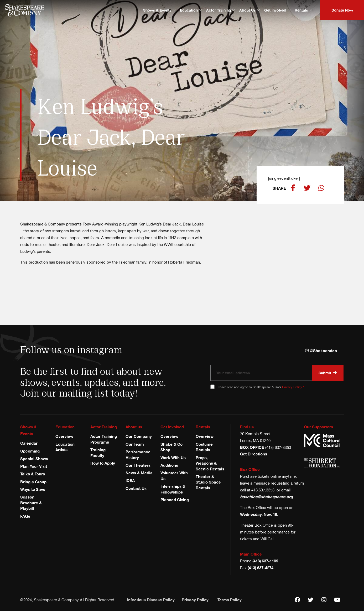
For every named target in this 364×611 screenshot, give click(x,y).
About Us (249, 10)
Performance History (138, 455)
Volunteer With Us (174, 476)
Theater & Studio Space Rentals (208, 482)
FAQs (25, 516)
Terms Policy (230, 600)
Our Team (135, 444)
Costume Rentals (204, 447)
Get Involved (277, 10)
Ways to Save (33, 489)
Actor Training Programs (104, 439)
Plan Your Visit (34, 466)
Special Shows (34, 459)
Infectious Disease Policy (151, 600)
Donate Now (342, 10)
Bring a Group (33, 482)
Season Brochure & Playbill (31, 503)
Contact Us (136, 488)
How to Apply (103, 463)
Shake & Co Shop (171, 447)
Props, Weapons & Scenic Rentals (210, 463)
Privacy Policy (292, 387)
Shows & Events (159, 10)
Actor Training (221, 10)
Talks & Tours (33, 474)
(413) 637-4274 (261, 568)
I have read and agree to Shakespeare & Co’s (261, 387)
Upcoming (30, 451)
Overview (64, 436)
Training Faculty (98, 453)
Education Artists (65, 447)
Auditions (169, 465)
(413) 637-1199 (265, 561)
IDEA (130, 481)
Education (191, 10)
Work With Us (173, 458)
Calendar (29, 443)
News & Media (139, 473)
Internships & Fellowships (173, 489)
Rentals (303, 10)
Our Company (139, 436)
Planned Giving (175, 500)
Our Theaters (138, 465)
